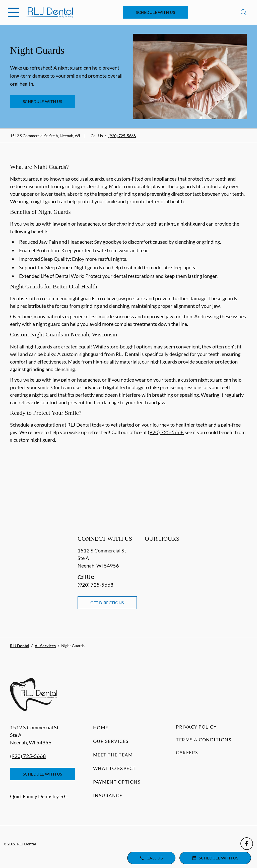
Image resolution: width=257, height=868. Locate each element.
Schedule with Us (155, 12)
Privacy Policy (196, 727)
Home (101, 728)
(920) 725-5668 (122, 136)
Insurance (108, 795)
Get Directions (107, 603)
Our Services (111, 741)
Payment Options (117, 782)
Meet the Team (113, 755)
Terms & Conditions (204, 740)
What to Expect (115, 768)
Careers (187, 752)
